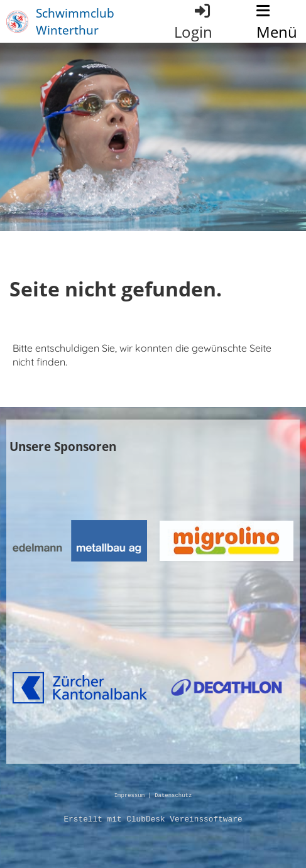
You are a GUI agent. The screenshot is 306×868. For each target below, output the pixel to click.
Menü (277, 23)
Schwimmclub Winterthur (75, 21)
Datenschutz (173, 796)
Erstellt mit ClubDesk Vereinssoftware (153, 820)
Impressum (129, 796)
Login (193, 22)
